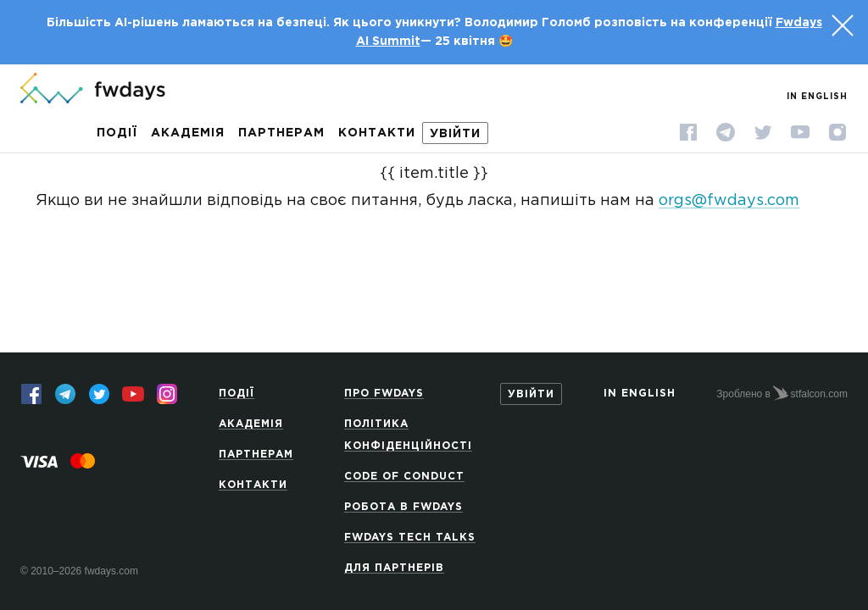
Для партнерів (394, 568)
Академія (188, 133)
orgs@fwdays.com (729, 201)
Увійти (455, 134)
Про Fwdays (384, 394)
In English (817, 97)
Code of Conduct (404, 477)
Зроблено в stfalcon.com (782, 393)
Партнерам (281, 133)
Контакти (377, 133)
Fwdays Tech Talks (410, 538)
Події (117, 133)
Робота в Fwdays (403, 507)
